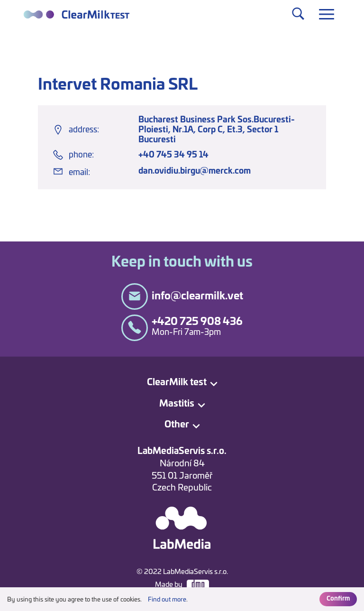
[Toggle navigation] (327, 14)
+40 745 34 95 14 (173, 155)
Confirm (338, 599)
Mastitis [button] (177, 404)
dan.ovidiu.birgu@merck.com (195, 171)
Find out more (167, 600)
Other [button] (177, 425)
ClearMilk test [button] (177, 383)
